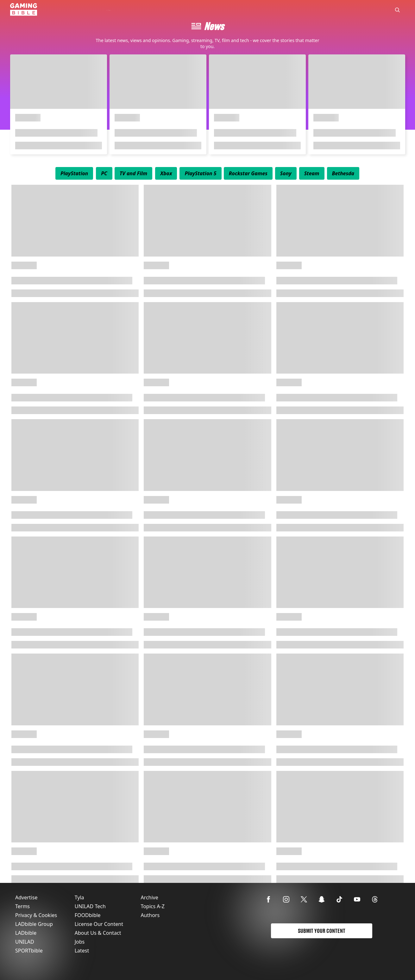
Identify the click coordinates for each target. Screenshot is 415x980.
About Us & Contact (98, 933)
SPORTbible (29, 951)
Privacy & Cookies (36, 915)
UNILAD (25, 942)
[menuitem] (74, 173)
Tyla (79, 897)
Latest (82, 951)
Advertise (26, 897)
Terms (22, 906)
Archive (149, 897)
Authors (150, 915)
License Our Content (99, 924)
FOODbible (88, 915)
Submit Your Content (322, 931)
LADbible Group (34, 924)
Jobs (80, 942)
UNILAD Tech (90, 906)
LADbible (26, 933)
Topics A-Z (152, 906)
